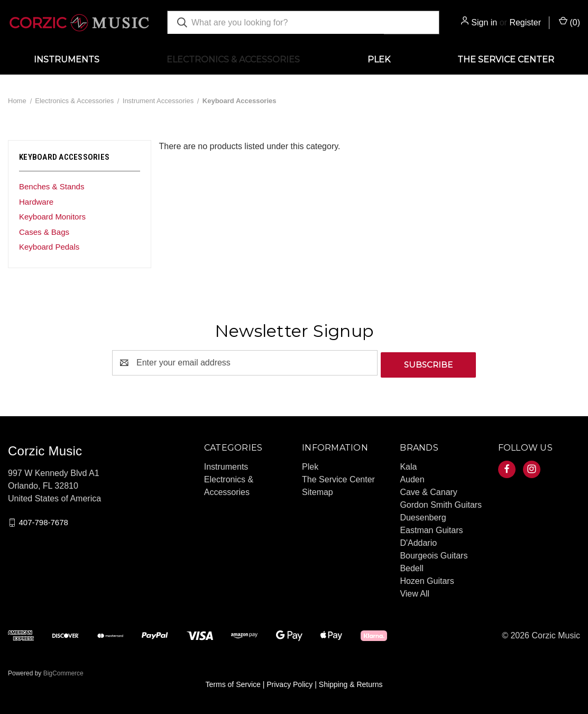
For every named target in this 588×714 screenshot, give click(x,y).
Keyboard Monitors (52, 217)
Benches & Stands (52, 186)
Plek (379, 59)
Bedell (411, 566)
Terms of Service (233, 682)
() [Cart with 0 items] (569, 22)
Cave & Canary (429, 490)
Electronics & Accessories (233, 59)
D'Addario (418, 541)
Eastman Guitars (431, 528)
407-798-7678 (43, 520)
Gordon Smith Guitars (441, 503)
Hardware (36, 202)
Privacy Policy (290, 682)
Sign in (484, 22)
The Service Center (506, 59)
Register (525, 22)
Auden (412, 477)
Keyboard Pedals (49, 247)
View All (415, 592)
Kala (408, 465)
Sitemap (318, 490)
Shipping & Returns (351, 682)
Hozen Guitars (427, 579)
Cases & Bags (44, 232)
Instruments (67, 59)
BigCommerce (63, 671)
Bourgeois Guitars (434, 553)
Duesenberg (423, 515)
